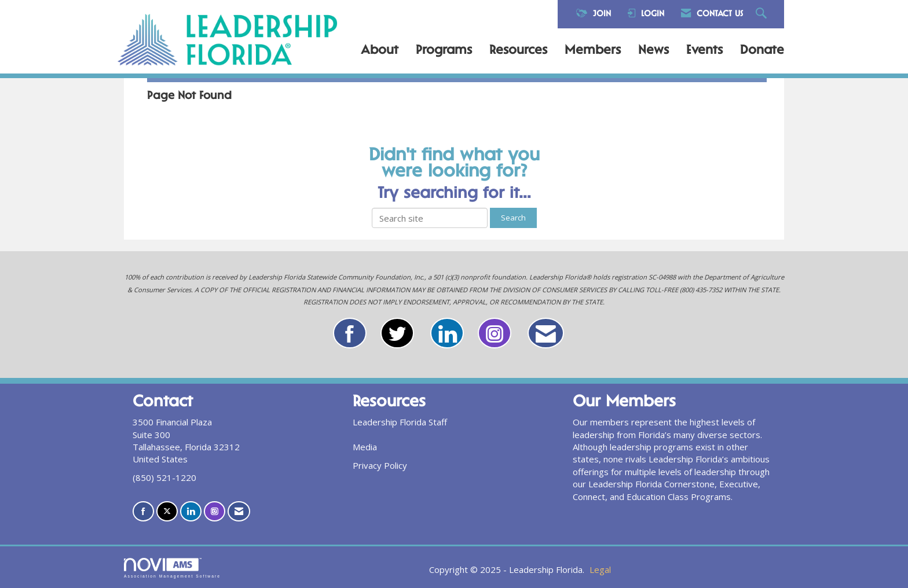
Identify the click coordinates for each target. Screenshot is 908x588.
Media (365, 447)
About (380, 51)
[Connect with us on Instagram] (215, 511)
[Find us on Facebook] (143, 511)
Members (593, 51)
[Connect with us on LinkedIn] (191, 511)
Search (513, 218)
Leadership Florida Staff (400, 422)
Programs (444, 51)
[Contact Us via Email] (239, 511)
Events (704, 51)
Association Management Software (172, 568)
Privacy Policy (380, 465)
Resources (518, 51)
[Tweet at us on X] (167, 511)
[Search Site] (763, 14)
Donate (762, 51)
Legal (600, 569)
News (653, 51)
